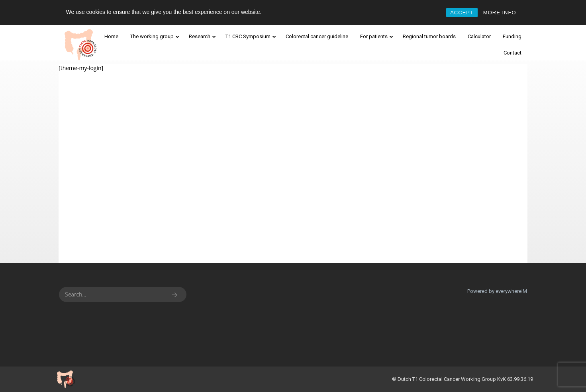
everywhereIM (511, 291)
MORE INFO (500, 13)
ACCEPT (462, 13)
